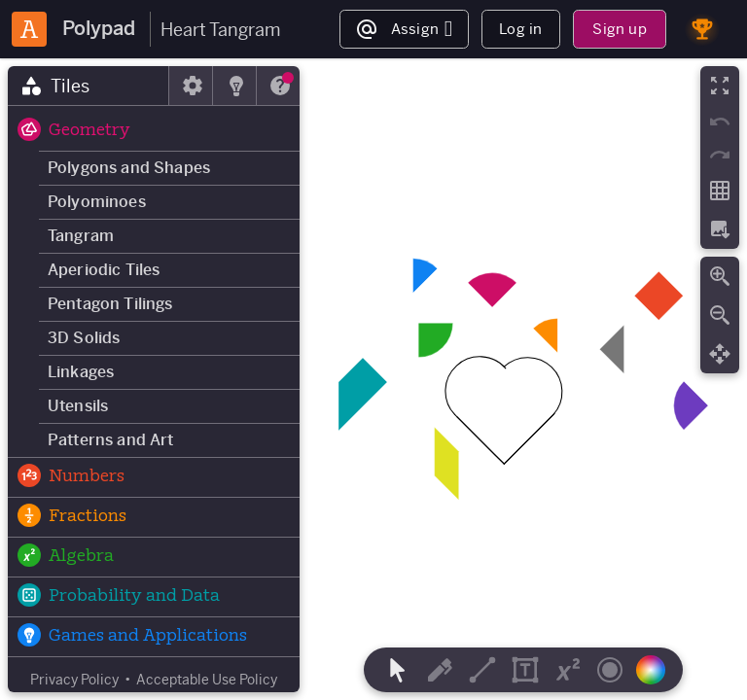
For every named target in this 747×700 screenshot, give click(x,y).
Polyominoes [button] (97, 202)
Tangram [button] (81, 236)
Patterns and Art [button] (111, 440)
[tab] (89, 86)
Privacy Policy (74, 680)
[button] (154, 131)
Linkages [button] (81, 372)
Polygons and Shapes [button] (129, 168)
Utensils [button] (78, 406)
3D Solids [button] (84, 338)
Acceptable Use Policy (207, 680)
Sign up (619, 29)
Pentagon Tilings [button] (110, 304)
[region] (373, 379)
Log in (520, 29)
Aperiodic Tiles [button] (104, 270)
